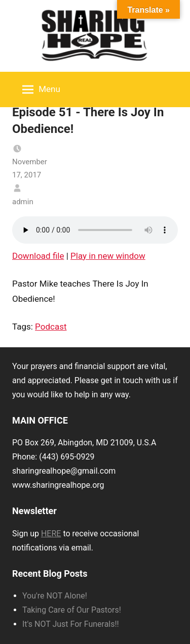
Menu (41, 89)
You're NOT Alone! (55, 596)
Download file (38, 256)
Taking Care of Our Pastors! (72, 610)
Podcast (51, 327)
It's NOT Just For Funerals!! (71, 624)
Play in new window (108, 256)
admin (23, 202)
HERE (51, 534)
